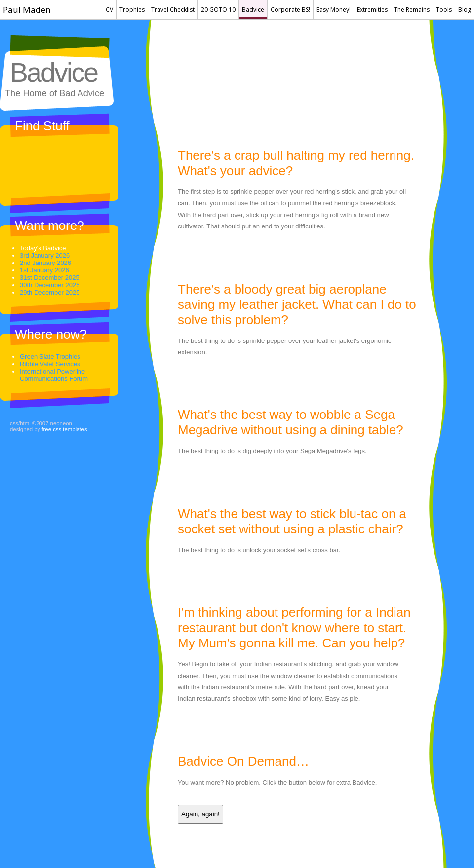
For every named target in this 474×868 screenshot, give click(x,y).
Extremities (372, 10)
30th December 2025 (50, 285)
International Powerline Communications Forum (54, 375)
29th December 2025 (50, 292)
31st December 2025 (50, 278)
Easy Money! (334, 10)
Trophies (132, 10)
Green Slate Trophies (50, 357)
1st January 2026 (44, 270)
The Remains (412, 10)
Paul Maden (27, 10)
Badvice (253, 10)
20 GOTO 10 (218, 10)
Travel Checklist (173, 10)
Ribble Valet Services (50, 364)
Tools (444, 10)
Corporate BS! (290, 10)
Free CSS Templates (64, 429)
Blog (465, 10)
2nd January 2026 (45, 263)
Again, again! (200, 814)
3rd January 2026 (45, 255)
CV (109, 10)
